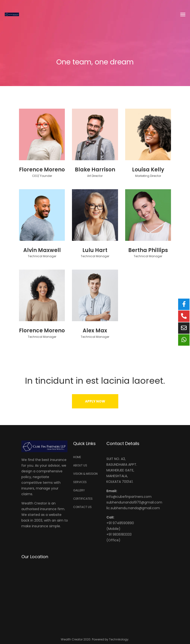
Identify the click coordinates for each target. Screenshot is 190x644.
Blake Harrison (95, 170)
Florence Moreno (42, 170)
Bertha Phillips (148, 250)
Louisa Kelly (148, 170)
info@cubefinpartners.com (129, 497)
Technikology (119, 639)
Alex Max (95, 331)
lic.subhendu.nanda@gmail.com (133, 508)
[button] (95, 401)
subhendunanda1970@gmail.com (134, 502)
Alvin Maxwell (42, 250)
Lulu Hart (95, 250)
